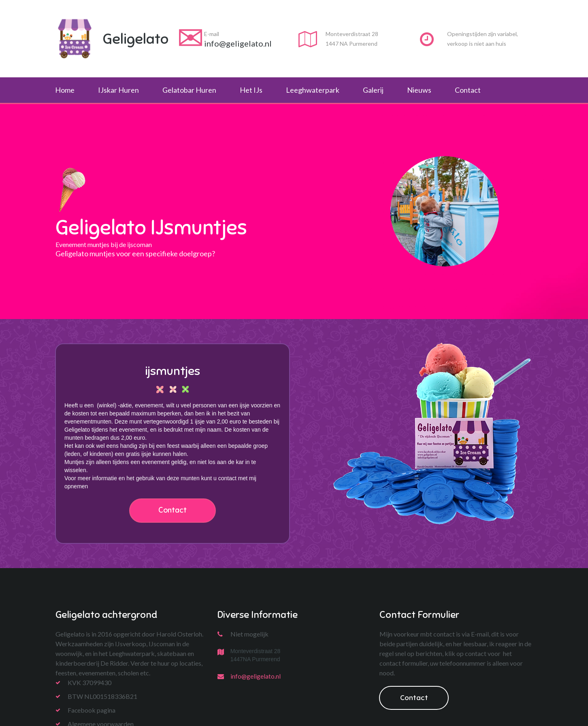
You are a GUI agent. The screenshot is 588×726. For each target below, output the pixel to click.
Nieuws (419, 90)
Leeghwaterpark (313, 90)
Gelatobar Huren (189, 90)
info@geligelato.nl (256, 676)
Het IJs (251, 90)
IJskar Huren (118, 90)
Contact (468, 90)
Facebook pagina (92, 710)
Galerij (373, 90)
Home (65, 90)
